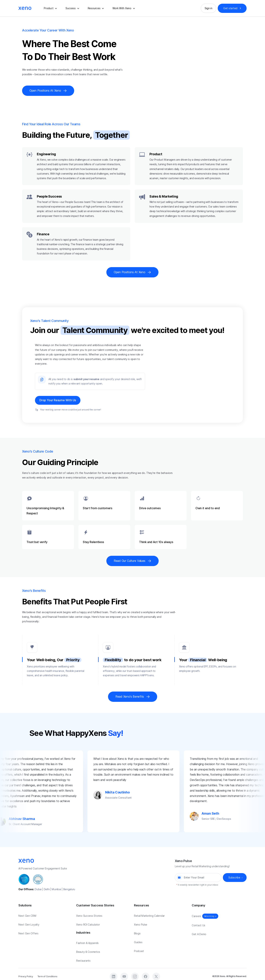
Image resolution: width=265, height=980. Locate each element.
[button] (51, 8)
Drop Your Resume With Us (58, 400)
